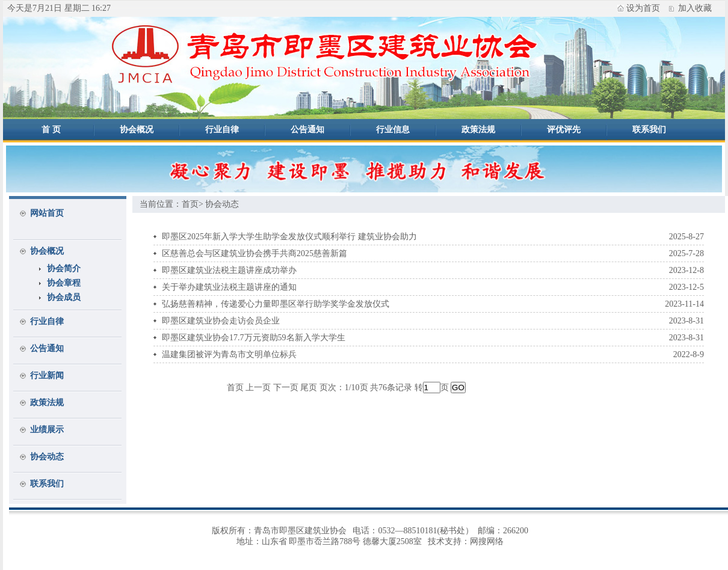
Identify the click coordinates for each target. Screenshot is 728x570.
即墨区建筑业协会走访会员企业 (221, 321)
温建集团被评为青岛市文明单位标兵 (229, 354)
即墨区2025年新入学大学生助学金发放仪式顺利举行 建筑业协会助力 (289, 237)
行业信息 (393, 130)
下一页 (286, 388)
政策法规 (478, 130)
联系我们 (649, 130)
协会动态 (47, 457)
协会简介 (64, 268)
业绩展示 (47, 430)
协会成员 (64, 297)
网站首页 (47, 213)
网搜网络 (487, 541)
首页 (190, 204)
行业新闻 (47, 375)
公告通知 (307, 130)
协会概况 (137, 130)
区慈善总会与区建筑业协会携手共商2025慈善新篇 (254, 253)
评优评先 (564, 130)
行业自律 (222, 130)
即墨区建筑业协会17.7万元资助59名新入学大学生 (254, 338)
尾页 (309, 388)
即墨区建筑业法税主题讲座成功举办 (229, 270)
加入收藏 (695, 8)
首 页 (51, 130)
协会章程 (64, 283)
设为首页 (643, 8)
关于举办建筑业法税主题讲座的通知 (229, 287)
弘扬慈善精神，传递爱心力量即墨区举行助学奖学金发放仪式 (276, 304)
